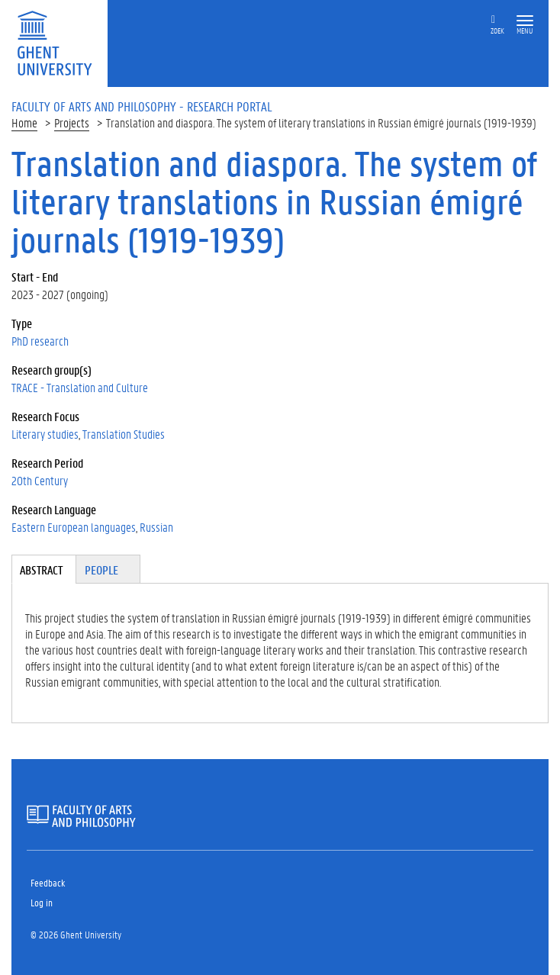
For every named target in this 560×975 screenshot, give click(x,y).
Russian (156, 527)
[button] (525, 21)
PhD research (40, 341)
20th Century (40, 480)
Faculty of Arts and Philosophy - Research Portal (142, 106)
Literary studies (45, 434)
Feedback (48, 882)
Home (24, 122)
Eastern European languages (74, 527)
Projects (72, 122)
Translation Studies (124, 434)
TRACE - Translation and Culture (80, 387)
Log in (42, 902)
